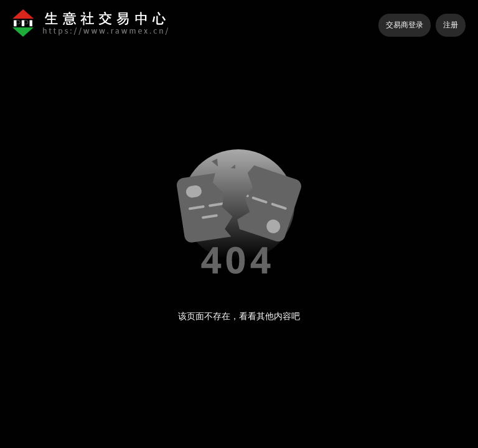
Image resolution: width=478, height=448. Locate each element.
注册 (451, 25)
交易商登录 (405, 25)
